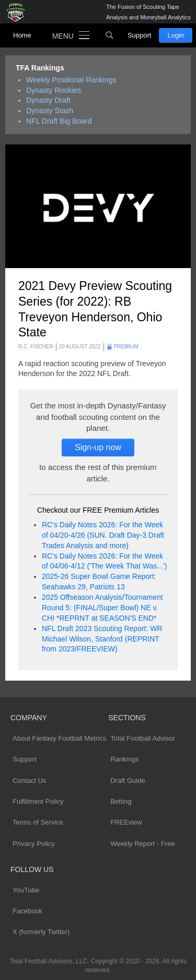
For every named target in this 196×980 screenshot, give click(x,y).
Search (110, 35)
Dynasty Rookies (54, 90)
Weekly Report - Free (142, 844)
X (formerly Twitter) (41, 932)
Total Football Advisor (143, 738)
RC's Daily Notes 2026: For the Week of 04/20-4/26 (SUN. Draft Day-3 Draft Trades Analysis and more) (103, 535)
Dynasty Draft (48, 100)
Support (140, 35)
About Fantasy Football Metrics (59, 738)
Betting (121, 801)
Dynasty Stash (50, 111)
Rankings (124, 759)
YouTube (26, 890)
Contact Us (29, 781)
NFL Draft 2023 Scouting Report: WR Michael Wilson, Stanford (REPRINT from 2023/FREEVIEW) (102, 639)
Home (22, 35)
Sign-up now (98, 447)
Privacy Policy (34, 844)
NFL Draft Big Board (59, 121)
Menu (63, 36)
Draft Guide (128, 781)
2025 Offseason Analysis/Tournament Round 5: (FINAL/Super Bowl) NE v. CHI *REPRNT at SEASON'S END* (102, 608)
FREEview (126, 822)
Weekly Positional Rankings (71, 80)
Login (176, 35)
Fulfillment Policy (38, 801)
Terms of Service (38, 822)
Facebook (27, 911)
